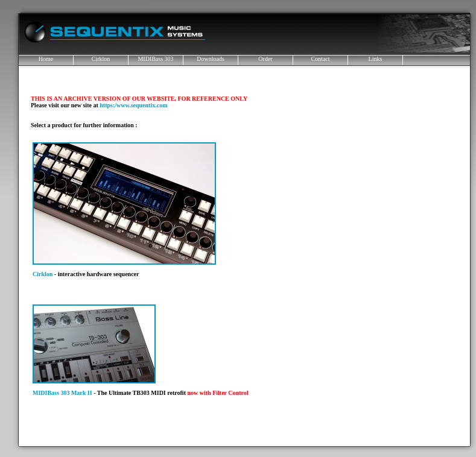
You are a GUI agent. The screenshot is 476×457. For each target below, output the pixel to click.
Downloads (211, 59)
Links (376, 59)
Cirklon (101, 59)
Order (265, 59)
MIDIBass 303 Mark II (62, 393)
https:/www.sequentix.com (133, 105)
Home (46, 59)
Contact (320, 59)
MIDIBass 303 (155, 59)
